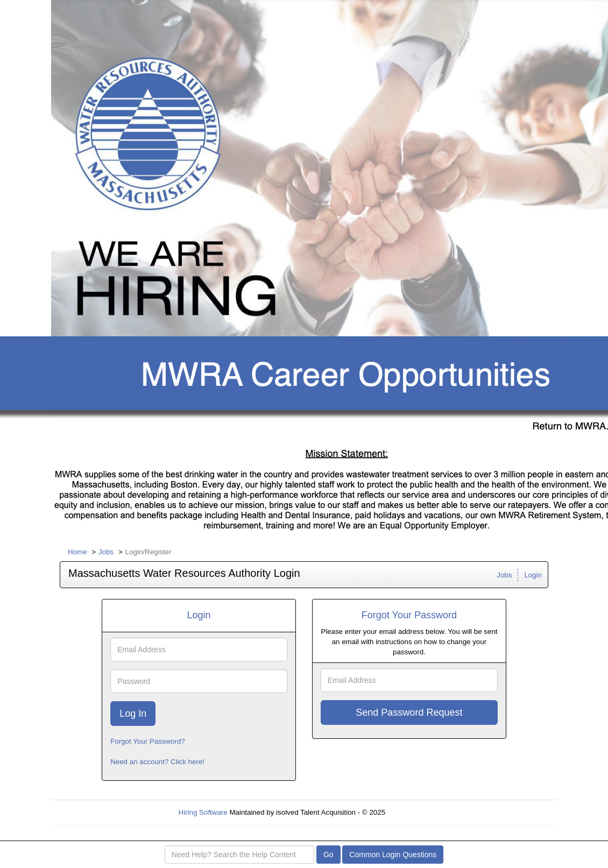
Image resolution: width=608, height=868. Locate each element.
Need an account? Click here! (157, 762)
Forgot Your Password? (148, 741)
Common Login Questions (393, 855)
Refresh (417, 812)
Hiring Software (203, 812)
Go (328, 855)
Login (533, 575)
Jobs (106, 552)
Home (77, 552)
